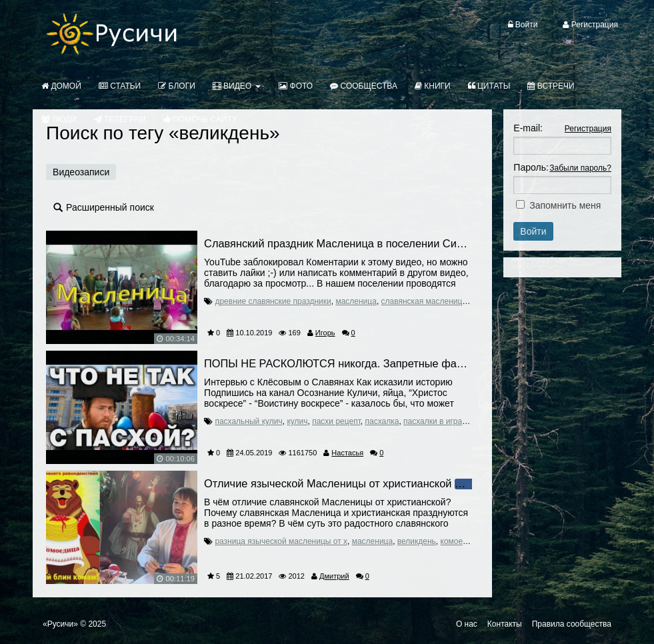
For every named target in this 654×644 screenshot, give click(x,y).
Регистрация (588, 129)
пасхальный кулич (248, 421)
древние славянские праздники (273, 301)
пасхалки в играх (435, 421)
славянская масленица (424, 301)
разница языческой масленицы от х (281, 541)
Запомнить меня (565, 205)
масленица (356, 301)
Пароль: (531, 167)
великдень (417, 541)
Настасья (347, 453)
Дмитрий (334, 576)
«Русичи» (60, 624)
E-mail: (528, 128)
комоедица (461, 541)
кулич (297, 421)
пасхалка (382, 421)
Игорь (325, 333)
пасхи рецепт (336, 421)
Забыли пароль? (580, 168)
